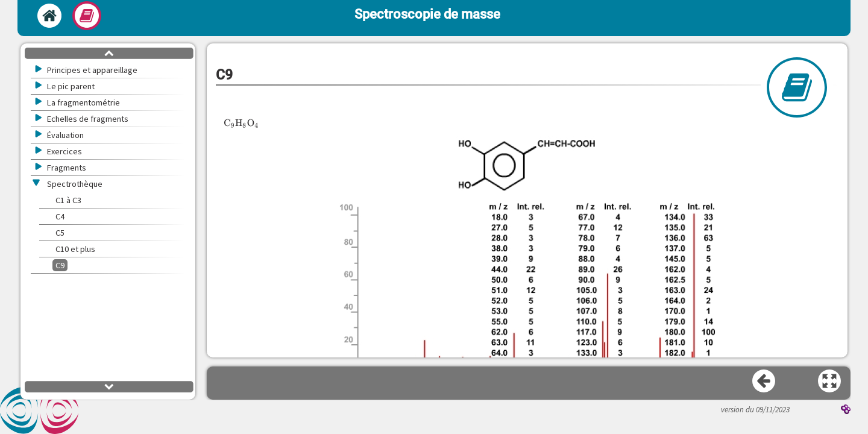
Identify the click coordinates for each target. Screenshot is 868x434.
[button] (527, 299)
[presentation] (241, 123)
